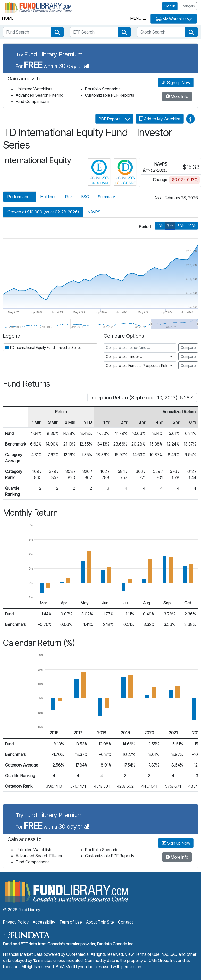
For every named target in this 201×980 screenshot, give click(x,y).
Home (8, 18)
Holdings (48, 197)
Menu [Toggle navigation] (138, 18)
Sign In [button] (170, 6)
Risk (69, 197)
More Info (177, 96)
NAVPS (94, 212)
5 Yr (181, 226)
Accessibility (44, 922)
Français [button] (188, 6)
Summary (106, 197)
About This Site (100, 922)
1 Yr (160, 226)
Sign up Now (176, 83)
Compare (188, 347)
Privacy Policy (16, 922)
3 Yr (170, 226)
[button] (57, 32)
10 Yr (192, 226)
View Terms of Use (142, 954)
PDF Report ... (114, 119)
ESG (85, 197)
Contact (125, 922)
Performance (20, 197)
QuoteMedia (77, 954)
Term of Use (71, 922)
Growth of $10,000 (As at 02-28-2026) (43, 212)
